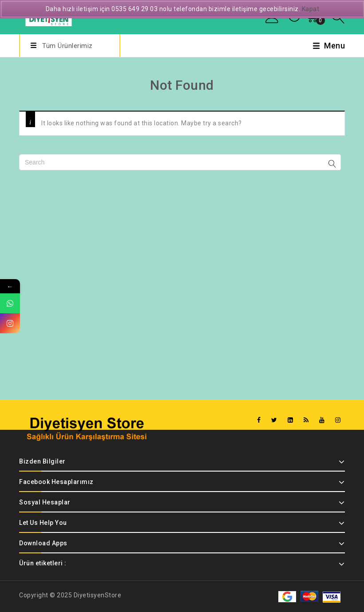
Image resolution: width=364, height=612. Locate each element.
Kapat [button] (311, 9)
